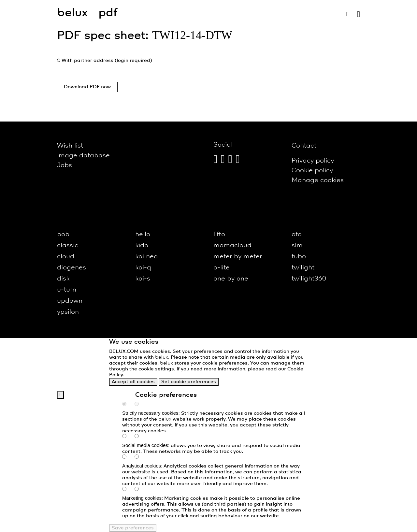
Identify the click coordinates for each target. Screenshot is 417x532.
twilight (303, 268)
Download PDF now (87, 87)
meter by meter (238, 257)
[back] (60, 395)
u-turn (67, 290)
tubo (299, 257)
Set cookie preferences (189, 382)
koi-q (143, 268)
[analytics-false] (140, 457)
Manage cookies (318, 180)
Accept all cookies (133, 382)
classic (68, 245)
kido (142, 245)
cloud (66, 257)
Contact (304, 146)
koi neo (146, 257)
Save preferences (133, 528)
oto (297, 234)
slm (297, 245)
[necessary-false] (140, 405)
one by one (231, 279)
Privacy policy (313, 161)
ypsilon (68, 312)
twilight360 (309, 279)
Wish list (70, 146)
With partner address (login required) (107, 61)
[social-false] (140, 437)
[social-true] (128, 437)
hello (143, 234)
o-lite (222, 268)
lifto (219, 234)
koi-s (143, 279)
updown (70, 301)
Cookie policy (312, 171)
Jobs (65, 165)
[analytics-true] (128, 457)
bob (63, 234)
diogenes (72, 268)
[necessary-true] (128, 405)
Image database (83, 156)
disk (63, 279)
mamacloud (232, 245)
